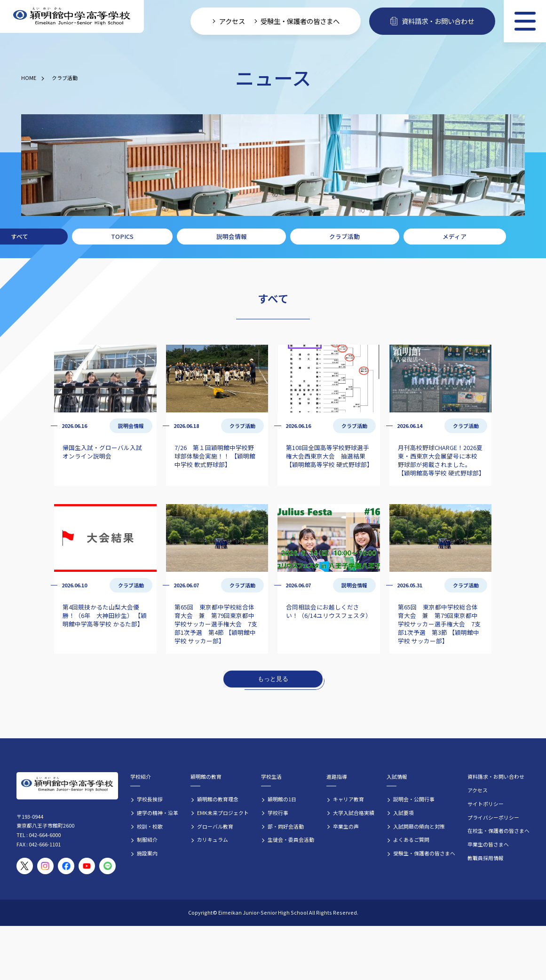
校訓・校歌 (150, 826)
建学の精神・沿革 (158, 813)
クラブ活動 (65, 78)
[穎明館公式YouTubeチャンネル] (87, 866)
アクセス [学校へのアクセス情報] (232, 21)
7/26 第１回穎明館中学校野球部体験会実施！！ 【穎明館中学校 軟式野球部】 (215, 456)
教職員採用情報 (486, 858)
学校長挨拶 (150, 799)
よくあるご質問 (411, 839)
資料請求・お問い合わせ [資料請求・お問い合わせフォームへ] (432, 21)
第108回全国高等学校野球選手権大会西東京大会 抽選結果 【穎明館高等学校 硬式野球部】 (329, 456)
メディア (455, 236)
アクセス (478, 790)
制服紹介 (147, 839)
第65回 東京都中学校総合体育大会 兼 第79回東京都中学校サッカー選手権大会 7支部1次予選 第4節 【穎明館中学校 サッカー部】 (216, 624)
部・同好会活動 (286, 826)
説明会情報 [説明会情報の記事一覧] (131, 426)
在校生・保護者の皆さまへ (499, 830)
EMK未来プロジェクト (223, 813)
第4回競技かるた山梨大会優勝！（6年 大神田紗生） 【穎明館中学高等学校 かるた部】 (105, 615)
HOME (29, 78)
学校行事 (278, 813)
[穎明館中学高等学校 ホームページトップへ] (72, 17)
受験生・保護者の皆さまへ (424, 853)
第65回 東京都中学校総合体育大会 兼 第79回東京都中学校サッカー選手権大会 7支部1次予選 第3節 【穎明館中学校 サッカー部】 (439, 624)
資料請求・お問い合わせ (496, 776)
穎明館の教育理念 (218, 799)
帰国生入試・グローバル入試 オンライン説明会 (102, 452)
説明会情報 (232, 236)
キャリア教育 (348, 799)
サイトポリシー (486, 804)
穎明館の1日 (282, 799)
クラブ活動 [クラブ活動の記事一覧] (242, 426)
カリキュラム (213, 839)
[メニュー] (525, 21)
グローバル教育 (215, 826)
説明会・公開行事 (414, 799)
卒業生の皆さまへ (488, 844)
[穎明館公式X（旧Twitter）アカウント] (25, 866)
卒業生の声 (346, 826)
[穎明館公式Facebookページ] (66, 866)
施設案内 (147, 853)
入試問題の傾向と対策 (419, 826)
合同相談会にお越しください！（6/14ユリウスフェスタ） (329, 611)
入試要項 (404, 813)
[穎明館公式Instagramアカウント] (45, 866)
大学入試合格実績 (354, 813)
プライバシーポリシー (493, 817)
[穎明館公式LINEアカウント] (107, 866)
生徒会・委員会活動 (291, 839)
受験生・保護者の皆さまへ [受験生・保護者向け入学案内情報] (300, 21)
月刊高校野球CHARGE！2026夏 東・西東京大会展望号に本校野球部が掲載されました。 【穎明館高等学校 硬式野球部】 (441, 460)
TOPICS (122, 236)
